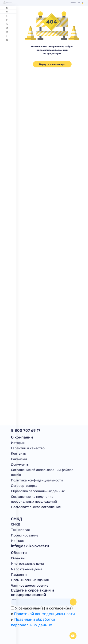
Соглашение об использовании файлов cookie (42, 472)
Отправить (73, 602)
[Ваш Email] (41, 600)
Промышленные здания (30, 580)
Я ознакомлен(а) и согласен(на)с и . (43, 617)
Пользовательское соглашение (36, 507)
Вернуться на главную (52, 64)
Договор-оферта (24, 486)
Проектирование (25, 535)
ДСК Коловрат (7, 3)
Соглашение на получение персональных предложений (34, 499)
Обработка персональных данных (38, 491)
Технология (20, 530)
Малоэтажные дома (27, 569)
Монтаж (17, 541)
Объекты (18, 558)
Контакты (19, 454)
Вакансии (19, 459)
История (18, 443)
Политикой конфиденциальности (44, 614)
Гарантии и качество (28, 448)
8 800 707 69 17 (73, 3)
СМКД (16, 524)
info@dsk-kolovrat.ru (30, 546)
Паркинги (19, 575)
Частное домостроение (30, 586)
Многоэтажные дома (27, 564)
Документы (20, 465)
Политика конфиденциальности (37, 480)
